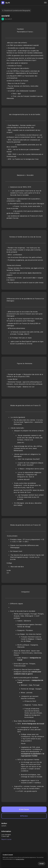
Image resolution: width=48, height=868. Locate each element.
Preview (24, 816)
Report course (6, 839)
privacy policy (20, 859)
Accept (42, 864)
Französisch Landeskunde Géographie (16, 10)
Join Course (24, 809)
